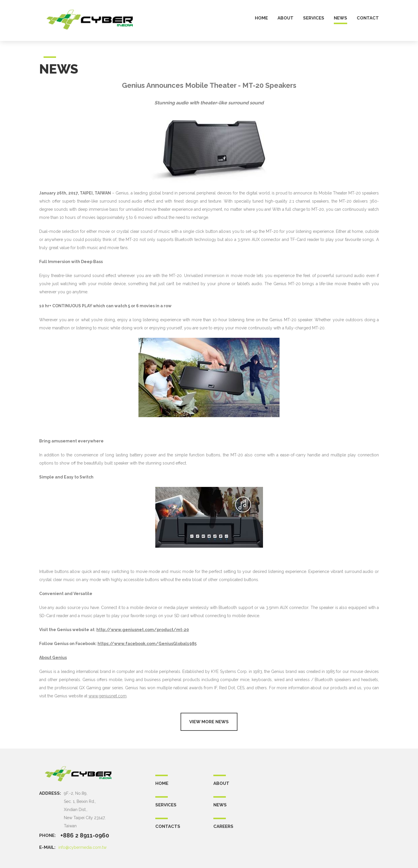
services (314, 18)
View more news (209, 722)
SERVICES (166, 805)
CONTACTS (168, 826)
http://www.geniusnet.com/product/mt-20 (143, 630)
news (340, 18)
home (261, 18)
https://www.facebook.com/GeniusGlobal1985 (147, 644)
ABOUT (221, 783)
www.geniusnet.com (108, 696)
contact (368, 18)
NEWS (220, 805)
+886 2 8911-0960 (85, 835)
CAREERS (223, 826)
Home (162, 783)
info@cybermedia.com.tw (82, 847)
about (285, 18)
